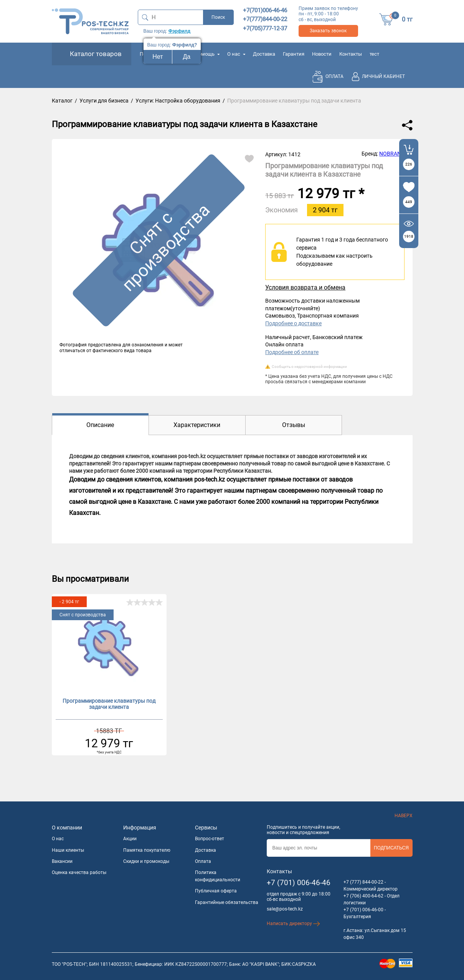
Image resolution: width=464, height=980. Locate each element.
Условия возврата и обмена (305, 287)
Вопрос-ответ (210, 839)
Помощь (207, 54)
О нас (236, 54)
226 (409, 164)
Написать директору (293, 924)
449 (409, 202)
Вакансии (62, 861)
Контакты (351, 54)
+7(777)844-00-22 (265, 19)
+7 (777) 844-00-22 (363, 882)
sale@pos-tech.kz (285, 909)
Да (187, 57)
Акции (130, 839)
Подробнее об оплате (292, 352)
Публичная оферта (216, 891)
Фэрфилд (179, 31)
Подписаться (391, 848)
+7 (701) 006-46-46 (299, 883)
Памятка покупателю (147, 850)
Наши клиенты (68, 850)
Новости (322, 54)
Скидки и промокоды (146, 861)
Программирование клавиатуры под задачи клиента (109, 704)
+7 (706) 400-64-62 (363, 896)
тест (374, 54)
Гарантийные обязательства (227, 902)
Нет (158, 57)
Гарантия (294, 54)
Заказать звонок (328, 31)
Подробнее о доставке (293, 323)
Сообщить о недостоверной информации (309, 367)
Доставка (264, 54)
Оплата (203, 861)
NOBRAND (392, 154)
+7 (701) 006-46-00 (363, 910)
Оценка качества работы (79, 872)
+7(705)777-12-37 (265, 28)
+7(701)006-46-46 (265, 10)
